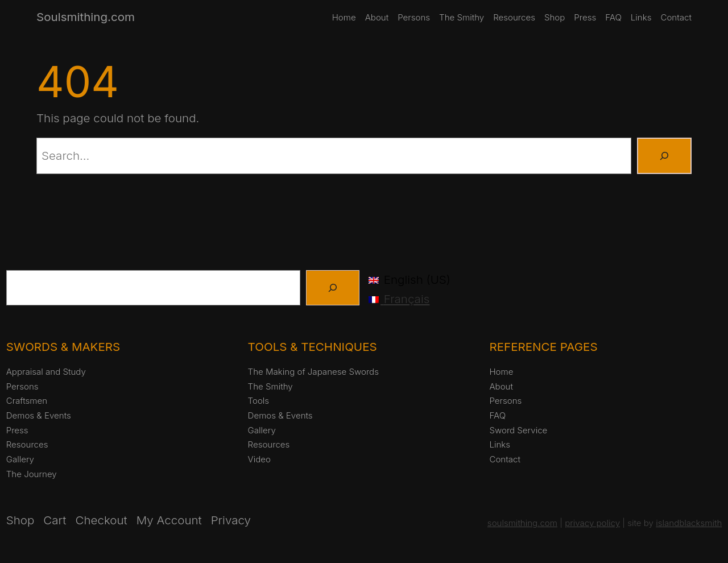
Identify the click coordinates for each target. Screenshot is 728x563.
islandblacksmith (689, 523)
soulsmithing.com (522, 523)
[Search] (664, 156)
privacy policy (592, 523)
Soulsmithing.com (86, 17)
